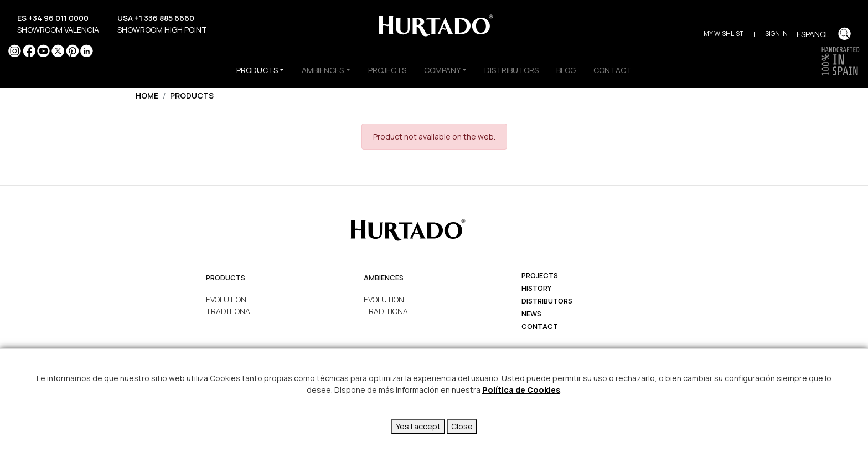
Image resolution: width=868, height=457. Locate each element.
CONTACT (613, 70)
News (531, 314)
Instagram (15, 51)
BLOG (566, 70)
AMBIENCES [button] (323, 70)
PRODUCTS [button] (257, 70)
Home (147, 96)
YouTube (43, 51)
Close (462, 426)
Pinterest (72, 51)
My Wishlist (724, 34)
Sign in (776, 34)
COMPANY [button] (442, 70)
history (536, 288)
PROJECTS (387, 70)
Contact (540, 327)
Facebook (29, 51)
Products (192, 96)
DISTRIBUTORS (512, 70)
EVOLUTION (226, 299)
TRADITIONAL (230, 311)
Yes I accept (418, 426)
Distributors (547, 301)
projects (540, 276)
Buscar (844, 34)
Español (813, 34)
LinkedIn (87, 51)
